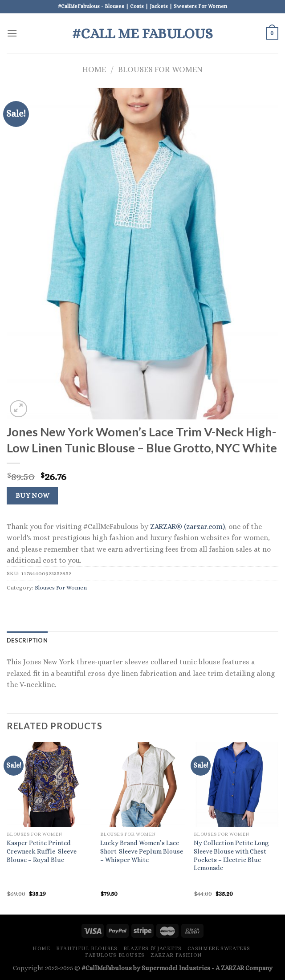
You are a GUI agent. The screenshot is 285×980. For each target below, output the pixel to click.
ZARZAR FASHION (176, 955)
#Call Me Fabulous (142, 33)
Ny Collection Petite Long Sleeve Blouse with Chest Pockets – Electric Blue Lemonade (231, 855)
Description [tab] (27, 640)
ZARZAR (232, 968)
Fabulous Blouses (115, 955)
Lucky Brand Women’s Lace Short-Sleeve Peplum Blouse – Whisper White (142, 851)
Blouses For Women (160, 69)
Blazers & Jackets (152, 948)
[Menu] (12, 33)
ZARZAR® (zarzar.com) (187, 527)
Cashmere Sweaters (219, 948)
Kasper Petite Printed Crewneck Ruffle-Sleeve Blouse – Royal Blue (42, 851)
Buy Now (33, 496)
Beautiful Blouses (87, 948)
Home (94, 69)
